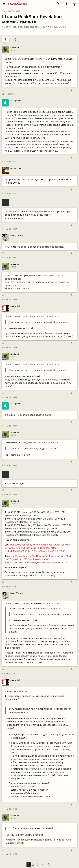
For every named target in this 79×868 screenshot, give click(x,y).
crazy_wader (16, 101)
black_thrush (28, 316)
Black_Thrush (17, 236)
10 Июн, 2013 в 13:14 (53, 604)
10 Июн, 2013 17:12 (9, 809)
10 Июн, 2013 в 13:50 (54, 443)
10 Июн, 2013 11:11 (9, 162)
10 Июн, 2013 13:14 (9, 348)
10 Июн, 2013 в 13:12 (55, 316)
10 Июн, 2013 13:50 (10, 426)
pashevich (39, 27)
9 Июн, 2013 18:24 (9, 94)
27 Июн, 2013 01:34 (55, 27)
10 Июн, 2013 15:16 (9, 495)
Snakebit (15, 48)
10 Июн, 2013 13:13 (9, 300)
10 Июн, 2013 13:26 (10, 397)
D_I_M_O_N (15, 168)
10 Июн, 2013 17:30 (9, 854)
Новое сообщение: (22, 27)
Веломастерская (11, 11)
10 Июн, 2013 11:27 (9, 229)
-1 (11, 200)
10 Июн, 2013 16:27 (9, 674)
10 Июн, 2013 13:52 (10, 466)
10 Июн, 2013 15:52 (10, 587)
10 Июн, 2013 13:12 (9, 258)
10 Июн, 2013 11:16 (9, 194)
